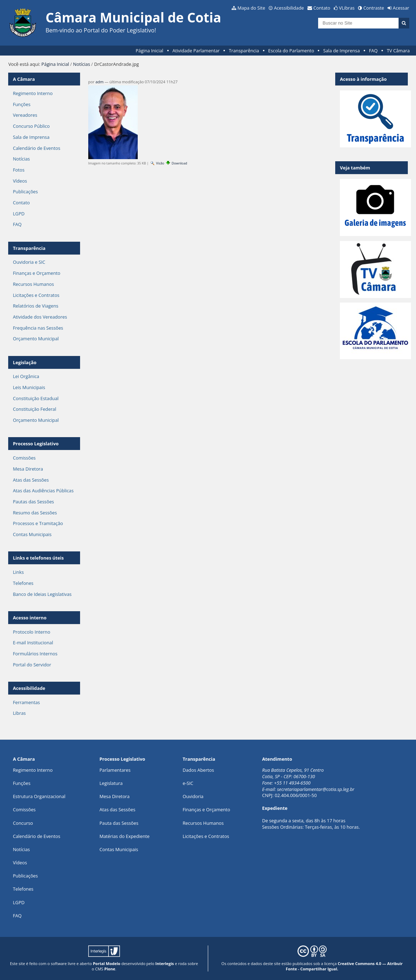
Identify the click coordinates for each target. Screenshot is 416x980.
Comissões (24, 458)
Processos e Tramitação (38, 523)
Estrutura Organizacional (39, 796)
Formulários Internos (35, 654)
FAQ (373, 51)
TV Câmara (398, 51)
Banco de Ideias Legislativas (42, 594)
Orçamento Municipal (36, 339)
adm (99, 82)
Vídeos (20, 181)
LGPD (19, 214)
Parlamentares (115, 770)
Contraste (374, 8)
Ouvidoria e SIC (29, 262)
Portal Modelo (107, 963)
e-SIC (188, 783)
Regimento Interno (33, 93)
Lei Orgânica (26, 376)
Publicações (25, 192)
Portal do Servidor (32, 665)
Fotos (19, 170)
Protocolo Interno (31, 632)
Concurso (23, 823)
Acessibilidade (289, 8)
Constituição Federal (35, 409)
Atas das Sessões (31, 480)
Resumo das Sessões (35, 513)
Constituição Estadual (36, 398)
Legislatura (111, 783)
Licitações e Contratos (36, 295)
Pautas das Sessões (33, 502)
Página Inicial (149, 51)
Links (18, 572)
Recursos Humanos (33, 284)
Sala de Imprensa (341, 51)
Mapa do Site (251, 8)
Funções (22, 104)
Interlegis (165, 963)
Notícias (81, 64)
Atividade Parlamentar (196, 51)
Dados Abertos (198, 770)
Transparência (244, 51)
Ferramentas (26, 702)
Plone (110, 969)
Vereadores (25, 115)
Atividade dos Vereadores (40, 317)
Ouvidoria (193, 796)
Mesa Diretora (28, 469)
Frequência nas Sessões (38, 328)
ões (22, 783)
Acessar (401, 8)
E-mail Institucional (33, 643)
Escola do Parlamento (291, 51)
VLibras (347, 8)
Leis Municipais (29, 387)
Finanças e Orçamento (36, 273)
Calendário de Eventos (36, 148)
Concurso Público (31, 126)
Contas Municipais (32, 534)
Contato (322, 8)
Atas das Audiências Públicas (43, 491)
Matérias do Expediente (124, 836)
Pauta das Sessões (119, 823)
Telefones (23, 583)
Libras (19, 713)
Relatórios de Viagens (36, 306)
